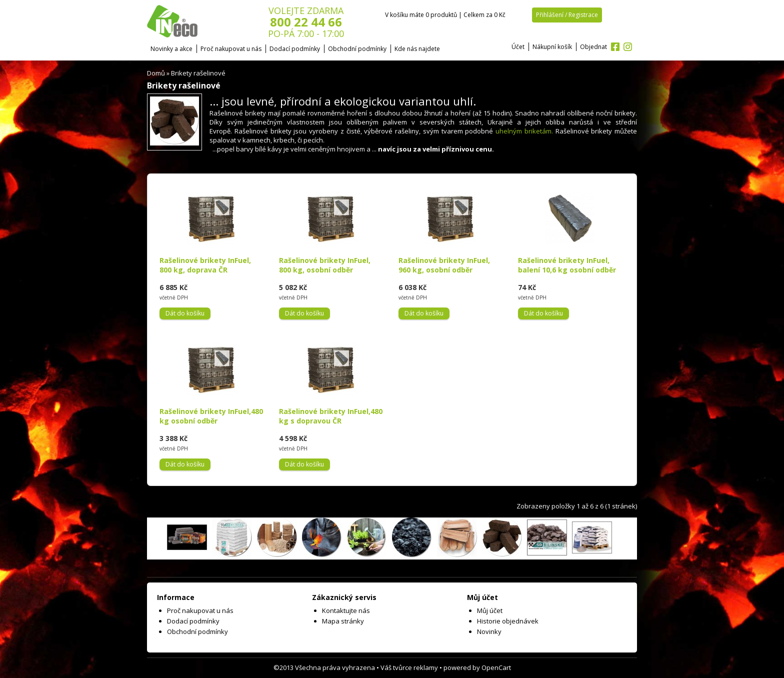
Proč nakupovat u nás (231, 49)
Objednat (593, 47)
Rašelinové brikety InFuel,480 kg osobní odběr (211, 416)
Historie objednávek (508, 621)
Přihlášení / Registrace (567, 15)
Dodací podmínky (295, 49)
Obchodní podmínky (357, 49)
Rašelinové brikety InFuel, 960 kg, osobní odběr (444, 265)
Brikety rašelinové (198, 73)
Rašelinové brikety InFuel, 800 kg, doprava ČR (205, 265)
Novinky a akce (171, 49)
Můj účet (490, 610)
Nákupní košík (552, 47)
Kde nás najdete (417, 49)
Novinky (489, 631)
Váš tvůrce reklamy (409, 667)
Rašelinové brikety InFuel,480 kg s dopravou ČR (331, 416)
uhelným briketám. (524, 131)
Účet (518, 47)
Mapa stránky (343, 621)
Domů (156, 73)
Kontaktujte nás (346, 610)
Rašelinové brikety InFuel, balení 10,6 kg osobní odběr (567, 265)
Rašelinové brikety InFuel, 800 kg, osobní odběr (325, 265)
